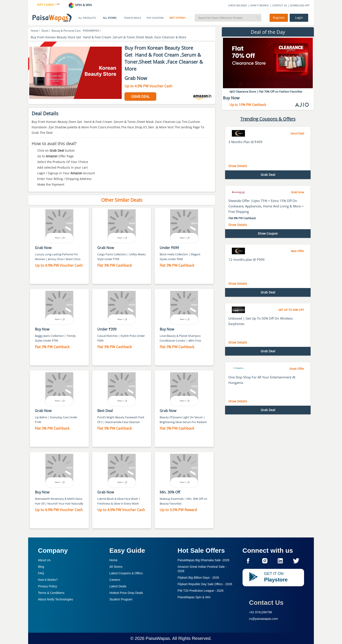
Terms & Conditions (51, 593)
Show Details (238, 166)
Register (279, 18)
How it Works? (48, 580)
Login (299, 18)
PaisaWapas (158, 638)
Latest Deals (118, 586)
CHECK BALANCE (238, 5)
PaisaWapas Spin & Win (194, 597)
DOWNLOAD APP (300, 5)
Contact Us (266, 602)
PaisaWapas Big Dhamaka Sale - (203, 560)
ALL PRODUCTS (87, 18)
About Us (44, 560)
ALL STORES (110, 18)
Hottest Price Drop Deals (126, 593)
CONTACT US (280, 5)
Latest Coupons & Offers (126, 573)
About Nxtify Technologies (56, 599)
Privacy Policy (47, 586)
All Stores (116, 567)
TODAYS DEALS (132, 18)
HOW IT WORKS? (260, 5)
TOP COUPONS (155, 18)
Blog (41, 567)
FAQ (41, 573)
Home (114, 560)
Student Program (121, 599)
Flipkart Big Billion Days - (198, 578)
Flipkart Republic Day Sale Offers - (205, 584)
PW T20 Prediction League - (201, 591)
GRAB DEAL (140, 97)
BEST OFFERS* (178, 18)
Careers (115, 580)
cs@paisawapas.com (264, 619)
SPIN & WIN (80, 5)
